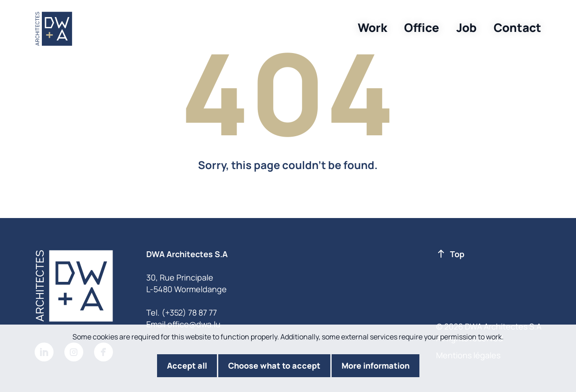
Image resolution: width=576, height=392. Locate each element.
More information (376, 365)
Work (372, 27)
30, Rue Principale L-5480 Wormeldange (187, 283)
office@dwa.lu (194, 324)
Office (422, 27)
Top (451, 254)
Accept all (187, 365)
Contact (517, 27)
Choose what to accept (274, 365)
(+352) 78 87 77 (189, 312)
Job (466, 27)
